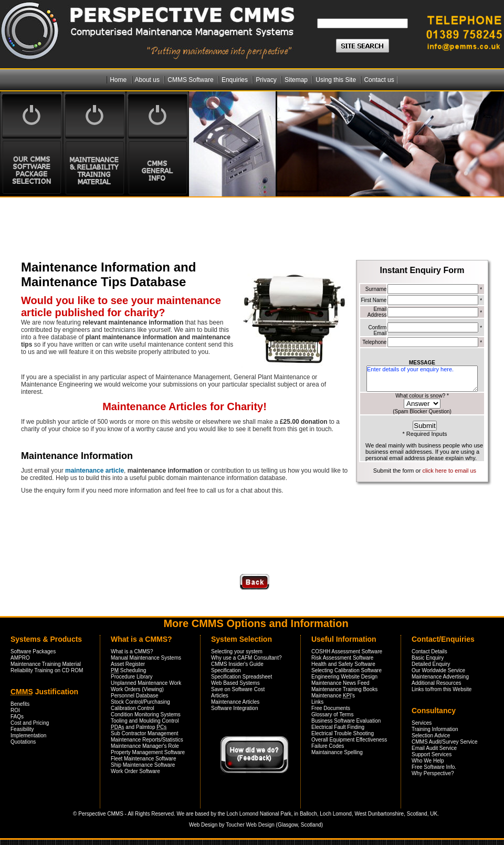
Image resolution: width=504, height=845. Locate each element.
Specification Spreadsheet (241, 677)
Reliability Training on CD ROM (47, 670)
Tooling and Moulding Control (145, 721)
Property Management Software (148, 752)
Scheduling (128, 670)
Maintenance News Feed (340, 683)
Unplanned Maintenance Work (146, 683)
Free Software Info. (434, 767)
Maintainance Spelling (337, 752)
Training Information (435, 729)
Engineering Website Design (344, 677)
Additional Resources (437, 683)
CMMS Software (191, 80)
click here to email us (449, 471)
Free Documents (331, 708)
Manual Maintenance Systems (146, 658)
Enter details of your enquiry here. (422, 379)
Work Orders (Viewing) (137, 689)
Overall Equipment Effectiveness (349, 740)
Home (119, 80)
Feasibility (22, 729)
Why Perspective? (433, 773)
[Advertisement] (144, 226)
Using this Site (337, 80)
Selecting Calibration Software (346, 670)
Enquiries (235, 80)
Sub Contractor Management (144, 733)
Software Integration (235, 708)
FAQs (17, 717)
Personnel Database (135, 696)
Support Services (432, 754)
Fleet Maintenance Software (144, 759)
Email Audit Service (434, 748)
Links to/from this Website (442, 689)
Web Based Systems (235, 683)
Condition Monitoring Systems (146, 714)
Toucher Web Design (250, 825)
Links (317, 702)
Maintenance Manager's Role (145, 746)
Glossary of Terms (332, 714)
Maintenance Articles (235, 702)
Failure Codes (328, 746)
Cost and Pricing (30, 723)
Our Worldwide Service (438, 670)
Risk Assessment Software (342, 658)
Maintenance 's (333, 696)
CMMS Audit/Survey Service (445, 742)
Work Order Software (135, 771)
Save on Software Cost (238, 689)
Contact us (379, 80)
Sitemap (297, 80)
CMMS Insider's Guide (237, 664)
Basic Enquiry (428, 658)
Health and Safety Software (343, 664)
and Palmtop (139, 727)
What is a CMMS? (132, 651)
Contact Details (429, 651)
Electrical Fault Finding (338, 727)
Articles (220, 696)
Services (422, 723)
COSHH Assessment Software (347, 651)
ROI (15, 710)
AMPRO (20, 658)
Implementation (28, 736)
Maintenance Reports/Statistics (147, 740)
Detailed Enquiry (431, 664)
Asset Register (128, 664)
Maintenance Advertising (440, 677)
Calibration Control (133, 708)
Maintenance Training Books (344, 689)
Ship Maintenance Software (143, 765)
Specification (226, 670)
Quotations (23, 742)
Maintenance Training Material (46, 664)
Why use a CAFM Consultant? (246, 658)
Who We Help (428, 761)
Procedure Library (132, 677)
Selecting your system (237, 651)
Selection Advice (431, 736)
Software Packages (33, 651)
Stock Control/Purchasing (140, 702)
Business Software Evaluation (346, 721)
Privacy (267, 80)
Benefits (20, 704)
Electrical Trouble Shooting (343, 733)
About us (148, 80)
